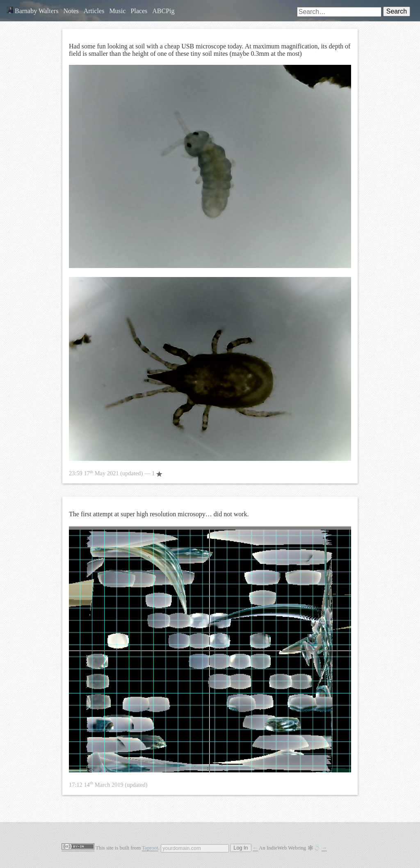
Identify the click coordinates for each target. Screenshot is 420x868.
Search (397, 11)
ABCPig (163, 11)
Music (117, 11)
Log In (241, 848)
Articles (94, 11)
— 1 (116, 473)
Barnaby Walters (32, 11)
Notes (71, 11)
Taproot (150, 848)
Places (139, 11)
